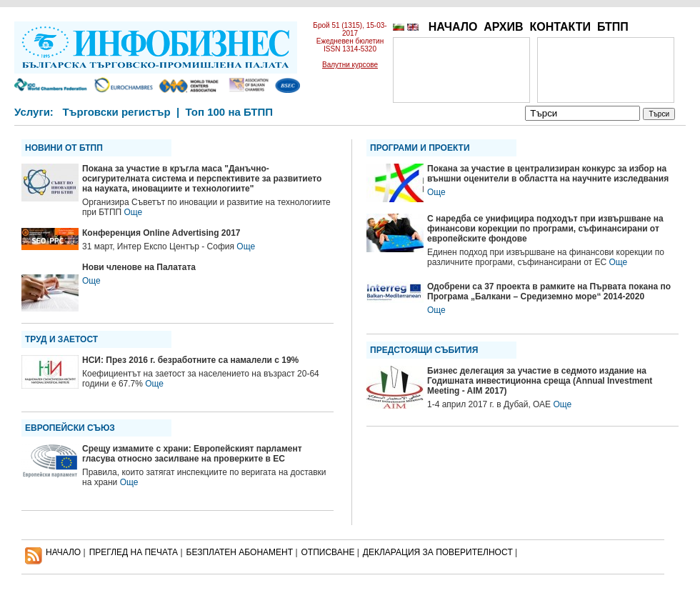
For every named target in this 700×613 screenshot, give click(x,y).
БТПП (613, 27)
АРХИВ (503, 27)
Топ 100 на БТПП (230, 112)
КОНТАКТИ (560, 27)
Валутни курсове (350, 65)
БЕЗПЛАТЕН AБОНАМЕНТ (240, 552)
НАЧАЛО (453, 27)
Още (133, 212)
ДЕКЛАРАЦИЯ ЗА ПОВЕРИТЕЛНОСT (438, 552)
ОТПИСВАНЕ (328, 552)
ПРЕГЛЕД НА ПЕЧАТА (134, 552)
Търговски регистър (116, 112)
